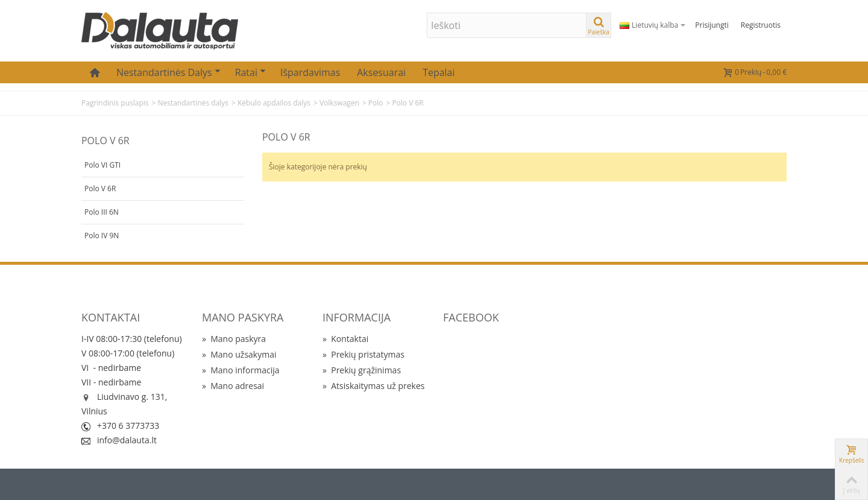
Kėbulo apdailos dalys (274, 103)
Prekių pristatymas (363, 354)
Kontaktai (345, 339)
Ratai (250, 72)
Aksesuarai (381, 72)
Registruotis (761, 25)
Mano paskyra (234, 339)
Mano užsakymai (239, 354)
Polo (376, 103)
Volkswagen (339, 103)
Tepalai (439, 72)
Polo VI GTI (102, 165)
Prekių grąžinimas (362, 370)
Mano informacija (241, 370)
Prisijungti (712, 25)
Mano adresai (233, 386)
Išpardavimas (310, 72)
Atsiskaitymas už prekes (373, 386)
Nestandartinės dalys (168, 72)
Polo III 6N (102, 212)
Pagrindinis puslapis (115, 103)
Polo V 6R (100, 188)
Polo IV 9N (102, 236)
